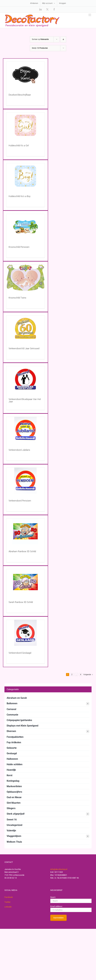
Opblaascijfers (14, 792)
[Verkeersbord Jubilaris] (26, 430)
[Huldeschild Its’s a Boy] (26, 176)
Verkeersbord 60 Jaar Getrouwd (24, 348)
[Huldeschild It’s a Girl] (26, 125)
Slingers (11, 808)
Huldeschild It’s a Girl (19, 146)
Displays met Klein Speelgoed (22, 726)
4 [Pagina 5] (81, 675)
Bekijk (40, 48)
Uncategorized (14, 825)
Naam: (53, 897)
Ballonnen (48, 704)
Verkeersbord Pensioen (20, 501)
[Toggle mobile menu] (90, 15)
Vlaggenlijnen (48, 836)
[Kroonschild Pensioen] (26, 227)
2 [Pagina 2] (72, 675)
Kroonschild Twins (17, 298)
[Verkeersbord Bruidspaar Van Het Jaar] (26, 379)
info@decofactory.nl (59, 869)
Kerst (9, 775)
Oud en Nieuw (14, 797)
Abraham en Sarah (17, 698)
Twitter (7, 902)
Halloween (12, 759)
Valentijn (11, 831)
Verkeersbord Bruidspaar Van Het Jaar (25, 400)
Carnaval (11, 709)
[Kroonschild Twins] (26, 278)
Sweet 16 (12, 820)
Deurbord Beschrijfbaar (20, 95)
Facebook (9, 897)
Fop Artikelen (14, 742)
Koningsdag (13, 781)
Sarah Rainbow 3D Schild (21, 602)
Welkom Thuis (14, 842)
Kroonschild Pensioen (19, 247)
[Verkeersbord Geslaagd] (26, 633)
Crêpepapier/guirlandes (19, 720)
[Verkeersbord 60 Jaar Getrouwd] (26, 328)
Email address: (56, 906)
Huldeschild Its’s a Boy (20, 196)
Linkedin (8, 907)
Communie (12, 715)
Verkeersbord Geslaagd (20, 653)
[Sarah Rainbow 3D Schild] (26, 582)
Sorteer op (40, 39)
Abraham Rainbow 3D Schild (22, 551)
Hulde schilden (15, 764)
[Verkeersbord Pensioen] (26, 481)
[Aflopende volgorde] (63, 39)
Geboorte (12, 748)
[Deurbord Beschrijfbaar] (26, 75)
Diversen (48, 731)
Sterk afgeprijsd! (48, 814)
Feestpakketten (15, 737)
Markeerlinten (14, 786)
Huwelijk (11, 770)
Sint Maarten (14, 803)
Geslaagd (12, 753)
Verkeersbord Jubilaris (19, 450)
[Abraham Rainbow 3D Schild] (26, 531)
